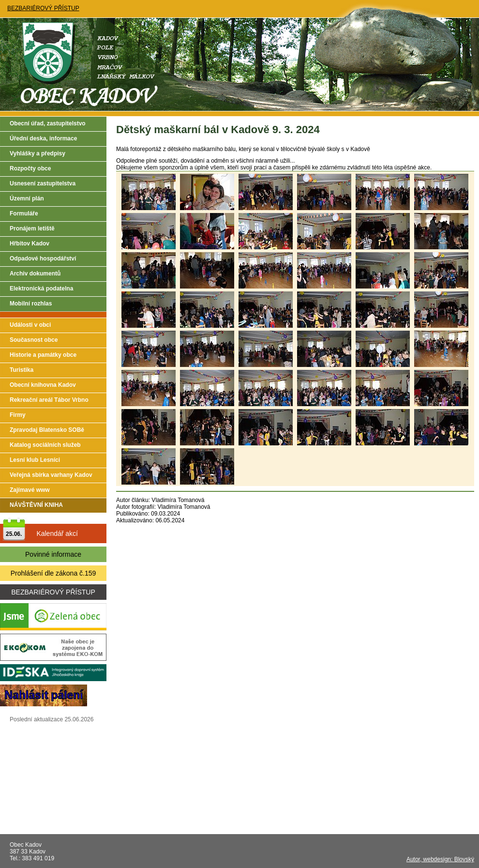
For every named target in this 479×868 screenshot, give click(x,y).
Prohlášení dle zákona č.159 (53, 573)
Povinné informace (53, 554)
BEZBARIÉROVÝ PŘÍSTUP (43, 8)
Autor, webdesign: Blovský (440, 859)
